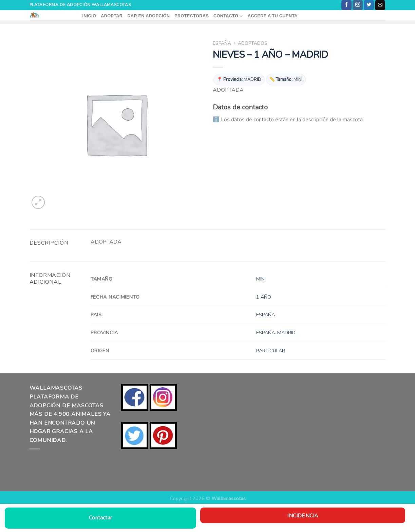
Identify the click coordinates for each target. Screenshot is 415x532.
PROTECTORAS (192, 16)
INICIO (89, 16)
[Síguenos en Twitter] (369, 5)
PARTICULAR (271, 351)
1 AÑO (264, 297)
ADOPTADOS (253, 43)
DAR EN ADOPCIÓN (148, 16)
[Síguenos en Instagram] (358, 5)
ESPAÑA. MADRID (276, 333)
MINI (261, 279)
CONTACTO (228, 16)
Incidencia (303, 516)
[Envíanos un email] (380, 5)
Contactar (100, 518)
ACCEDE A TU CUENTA (273, 16)
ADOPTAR (112, 16)
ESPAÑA (222, 43)
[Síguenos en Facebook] (346, 5)
